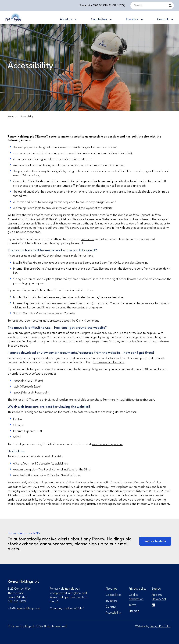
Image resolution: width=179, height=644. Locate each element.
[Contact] (165, 20)
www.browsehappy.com (107, 444)
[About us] (68, 20)
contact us (87, 239)
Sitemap (134, 611)
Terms (132, 605)
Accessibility (113, 613)
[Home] (11, 117)
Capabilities (113, 595)
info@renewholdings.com (24, 609)
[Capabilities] (101, 20)
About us (111, 589)
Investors (111, 601)
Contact (111, 607)
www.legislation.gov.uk (28, 476)
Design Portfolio (160, 626)
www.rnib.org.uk (24, 470)
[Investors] (134, 20)
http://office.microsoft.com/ (135, 400)
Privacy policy (137, 589)
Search (156, 589)
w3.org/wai (21, 464)
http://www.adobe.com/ (109, 362)
